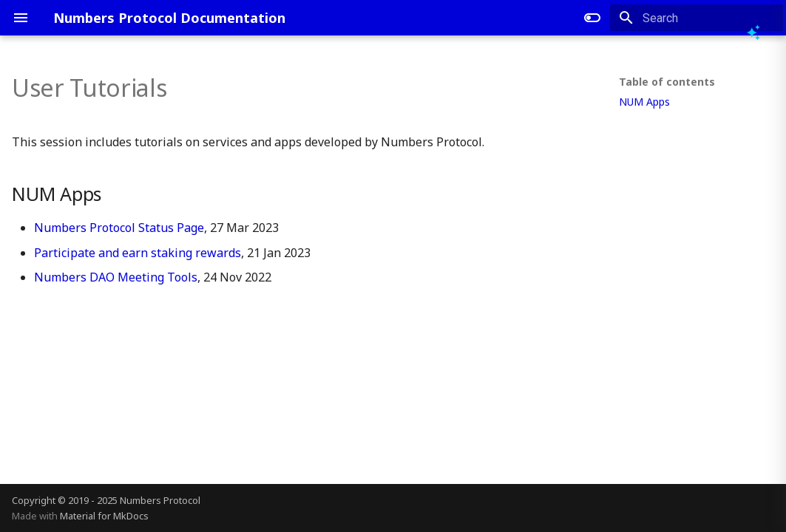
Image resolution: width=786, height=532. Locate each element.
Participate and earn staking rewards (138, 253)
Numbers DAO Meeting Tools (116, 277)
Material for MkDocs (104, 516)
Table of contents (667, 82)
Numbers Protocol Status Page (119, 228)
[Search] (697, 18)
